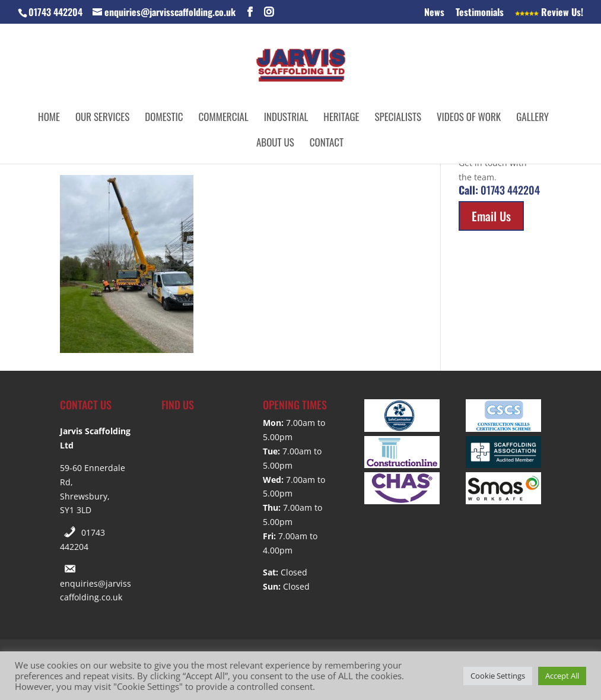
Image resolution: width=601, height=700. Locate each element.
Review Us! (549, 13)
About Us (275, 144)
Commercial (224, 118)
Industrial (286, 118)
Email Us (491, 216)
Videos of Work (469, 118)
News (434, 13)
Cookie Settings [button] (498, 676)
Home (49, 118)
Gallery (532, 118)
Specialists (398, 118)
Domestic (164, 118)
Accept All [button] (562, 676)
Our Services (102, 118)
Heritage (341, 118)
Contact (327, 144)
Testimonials (480, 13)
